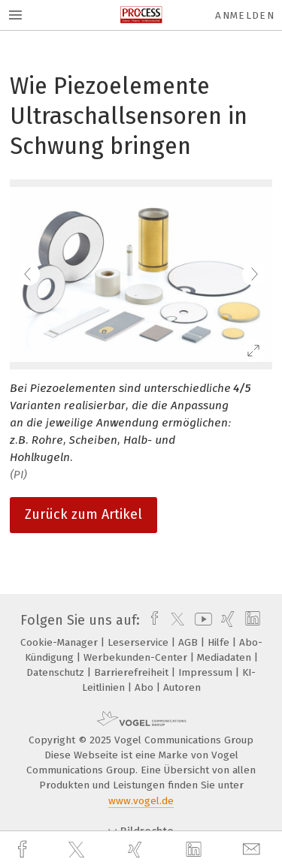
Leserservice (139, 642)
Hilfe (220, 642)
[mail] (253, 850)
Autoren (182, 687)
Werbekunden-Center (137, 657)
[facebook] (24, 850)
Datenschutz (57, 672)
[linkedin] (196, 850)
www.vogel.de (141, 801)
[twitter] (78, 850)
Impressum (207, 672)
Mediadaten (226, 657)
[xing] (137, 850)
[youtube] (201, 620)
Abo (146, 687)
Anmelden (245, 15)
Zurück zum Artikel (83, 514)
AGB (190, 642)
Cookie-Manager (61, 642)
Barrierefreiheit (133, 672)
